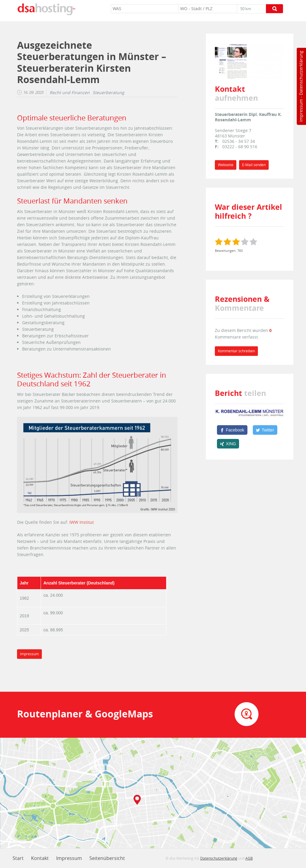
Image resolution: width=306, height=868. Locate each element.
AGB (249, 858)
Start (18, 858)
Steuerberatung (108, 93)
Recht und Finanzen (70, 93)
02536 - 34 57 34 (239, 141)
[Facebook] (232, 430)
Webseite (226, 165)
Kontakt (40, 858)
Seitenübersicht (107, 858)
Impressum (301, 111)
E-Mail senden (254, 165)
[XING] (228, 444)
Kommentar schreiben (236, 351)
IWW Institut (82, 522)
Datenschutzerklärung (301, 73)
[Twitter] (265, 430)
